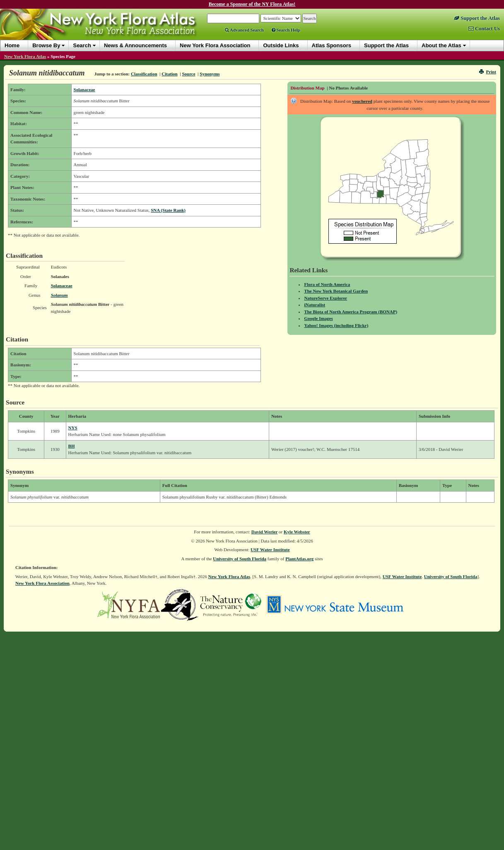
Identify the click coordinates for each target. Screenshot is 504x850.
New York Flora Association (42, 583)
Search (82, 45)
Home (12, 45)
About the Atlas (441, 45)
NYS (73, 428)
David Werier (265, 532)
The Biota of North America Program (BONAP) (351, 312)
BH (72, 446)
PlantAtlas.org (299, 559)
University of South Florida (240, 559)
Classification (144, 74)
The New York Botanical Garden (336, 291)
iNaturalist (315, 305)
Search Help (286, 30)
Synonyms (210, 74)
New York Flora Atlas (25, 56)
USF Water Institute (270, 550)
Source (188, 74)
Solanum (59, 295)
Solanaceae (84, 90)
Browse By (46, 45)
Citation (170, 74)
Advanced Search (244, 30)
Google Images (318, 318)
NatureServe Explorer (326, 298)
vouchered (362, 101)
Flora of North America (327, 284)
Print (488, 72)
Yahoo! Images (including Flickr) (336, 325)
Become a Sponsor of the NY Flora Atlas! (252, 4)
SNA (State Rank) (168, 210)
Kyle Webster (297, 532)
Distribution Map (307, 88)
